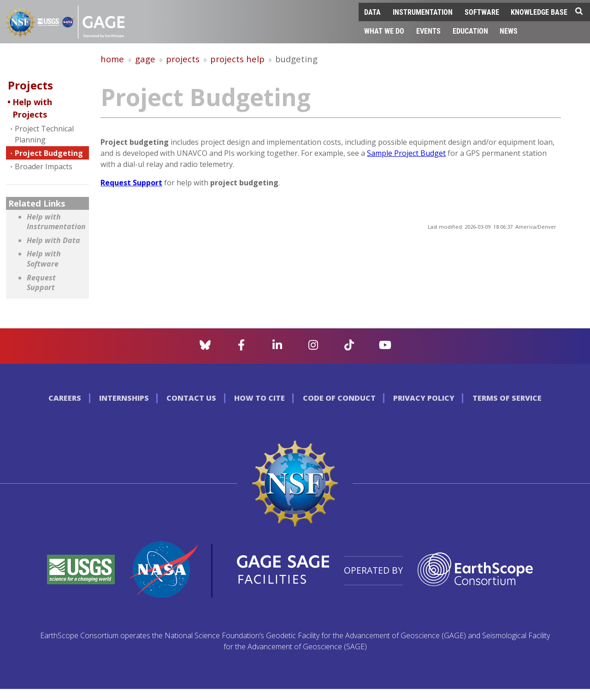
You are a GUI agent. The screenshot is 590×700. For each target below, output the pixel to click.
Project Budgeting (49, 153)
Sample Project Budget (406, 153)
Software (482, 12)
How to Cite (260, 398)
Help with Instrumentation (56, 222)
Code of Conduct (339, 398)
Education (470, 31)
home (112, 59)
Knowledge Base (539, 12)
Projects (30, 85)
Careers (65, 398)
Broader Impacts (44, 166)
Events (428, 31)
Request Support (41, 283)
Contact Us (191, 398)
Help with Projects (32, 108)
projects (183, 59)
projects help (237, 59)
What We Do (384, 31)
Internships (124, 398)
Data (372, 12)
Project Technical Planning (44, 134)
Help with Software (44, 259)
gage (145, 59)
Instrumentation (423, 12)
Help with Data (53, 240)
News (509, 31)
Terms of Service (507, 398)
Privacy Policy (424, 398)
